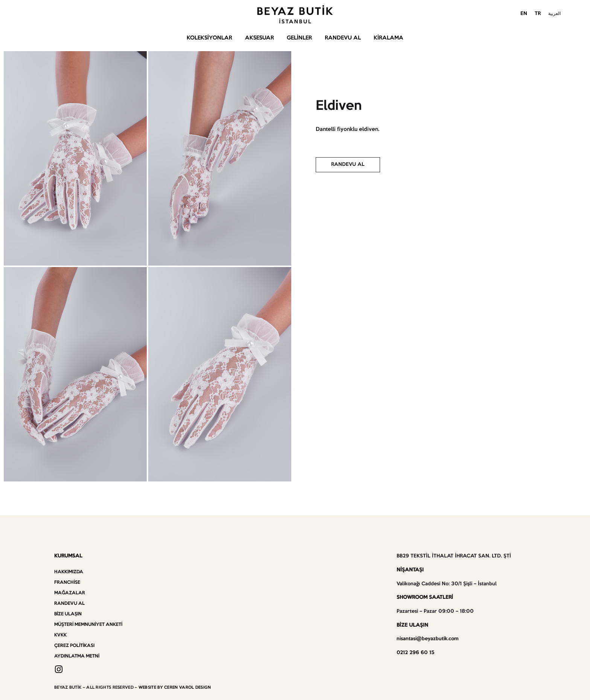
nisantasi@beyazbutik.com (428, 639)
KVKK (60, 635)
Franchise (67, 582)
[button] (348, 165)
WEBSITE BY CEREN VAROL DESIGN (175, 688)
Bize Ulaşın (68, 614)
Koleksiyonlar (209, 38)
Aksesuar (259, 38)
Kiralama (389, 38)
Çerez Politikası (74, 646)
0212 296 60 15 (415, 653)
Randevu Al (343, 38)
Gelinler (299, 38)
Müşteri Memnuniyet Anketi (88, 625)
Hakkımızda (69, 572)
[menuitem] (524, 14)
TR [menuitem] (538, 14)
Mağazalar (70, 593)
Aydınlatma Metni (77, 656)
